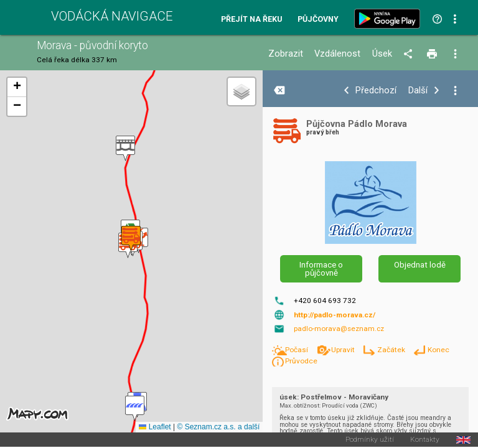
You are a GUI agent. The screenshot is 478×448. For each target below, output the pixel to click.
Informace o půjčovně (321, 269)
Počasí (298, 350)
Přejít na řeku (251, 20)
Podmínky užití (370, 440)
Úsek (382, 54)
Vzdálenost (337, 54)
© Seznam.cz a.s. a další (218, 427)
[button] (125, 148)
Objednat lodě (420, 265)
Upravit (344, 350)
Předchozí (376, 91)
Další (418, 91)
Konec (438, 350)
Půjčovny (318, 20)
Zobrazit (286, 54)
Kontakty (425, 440)
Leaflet (155, 427)
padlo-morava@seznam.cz (339, 329)
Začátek (392, 350)
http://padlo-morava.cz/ (335, 315)
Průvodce (301, 361)
